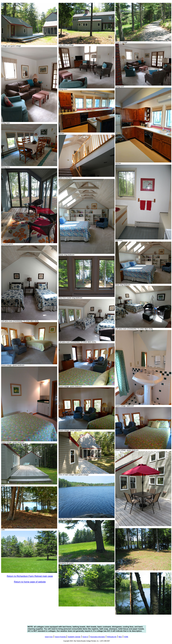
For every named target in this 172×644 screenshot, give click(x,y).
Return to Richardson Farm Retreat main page (30, 576)
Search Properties (61, 637)
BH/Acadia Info (112, 637)
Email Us (85, 637)
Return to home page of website (30, 582)
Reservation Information (98, 637)
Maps (120, 637)
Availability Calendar (74, 637)
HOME (126, 637)
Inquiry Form (49, 637)
